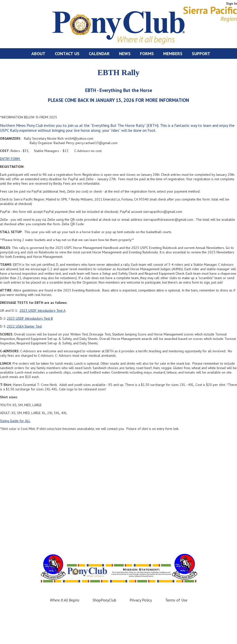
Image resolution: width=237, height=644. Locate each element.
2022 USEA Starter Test (24, 326)
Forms (147, 54)
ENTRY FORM (10, 159)
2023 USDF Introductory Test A (42, 311)
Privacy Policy (141, 600)
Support (201, 54)
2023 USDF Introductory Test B (30, 318)
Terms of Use (176, 600)
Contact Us (67, 54)
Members (173, 54)
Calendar (99, 54)
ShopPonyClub (104, 600)
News (125, 54)
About (38, 54)
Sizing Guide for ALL (15, 421)
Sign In (232, 3)
